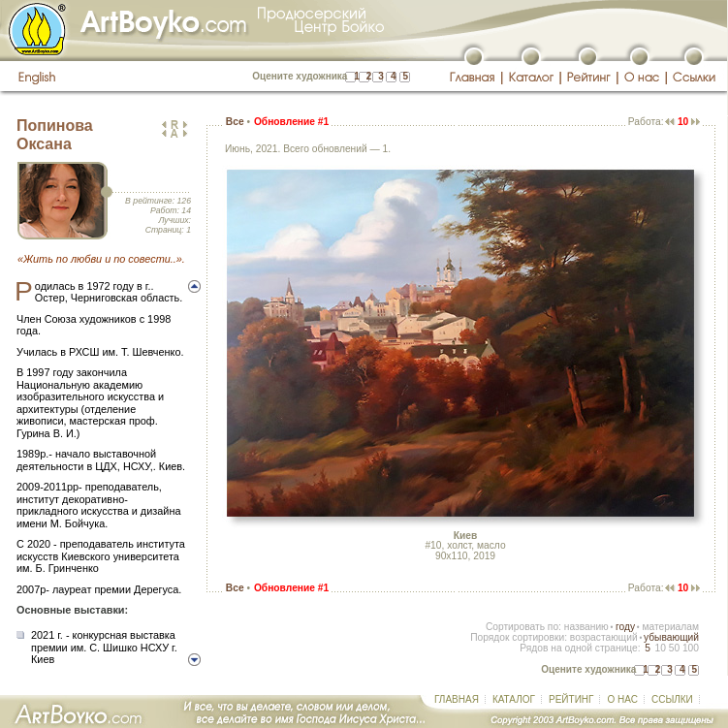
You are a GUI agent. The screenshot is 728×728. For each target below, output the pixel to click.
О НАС (622, 699)
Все (235, 122)
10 (660, 648)
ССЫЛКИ (672, 699)
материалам (670, 627)
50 (674, 648)
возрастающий (604, 637)
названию (586, 627)
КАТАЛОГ (514, 699)
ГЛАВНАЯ (457, 699)
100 (691, 648)
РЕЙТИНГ (571, 699)
